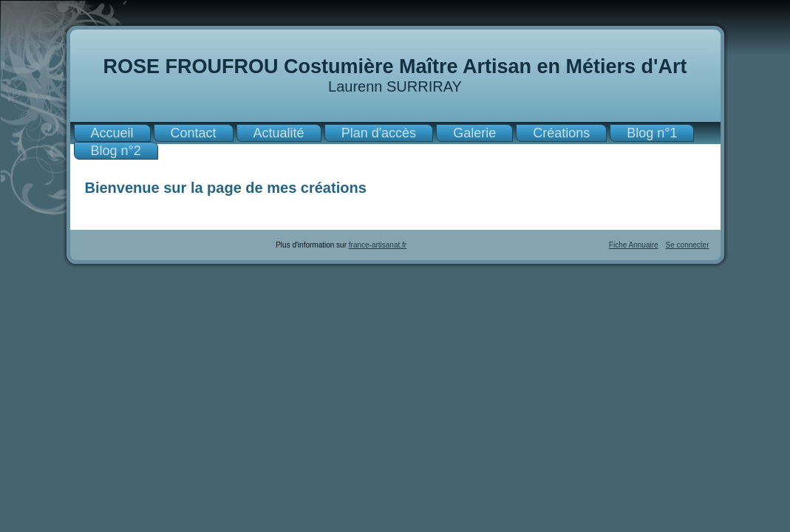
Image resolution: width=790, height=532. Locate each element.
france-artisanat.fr (378, 245)
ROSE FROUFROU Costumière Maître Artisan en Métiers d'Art (395, 66)
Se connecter (688, 245)
